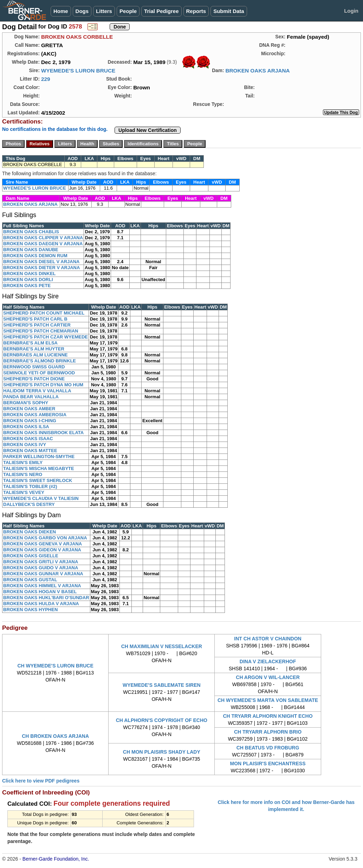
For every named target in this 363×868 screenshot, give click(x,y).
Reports (196, 11)
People (128, 11)
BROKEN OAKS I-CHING (30, 421)
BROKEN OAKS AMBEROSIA (35, 415)
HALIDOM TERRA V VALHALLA (37, 391)
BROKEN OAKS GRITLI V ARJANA (41, 562)
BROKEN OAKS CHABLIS (31, 232)
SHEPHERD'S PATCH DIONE (34, 379)
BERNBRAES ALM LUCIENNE (35, 355)
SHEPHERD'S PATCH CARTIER (37, 325)
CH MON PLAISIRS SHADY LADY (162, 752)
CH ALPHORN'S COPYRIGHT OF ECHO (162, 720)
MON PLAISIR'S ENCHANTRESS (268, 764)
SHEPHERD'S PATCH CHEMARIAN (41, 331)
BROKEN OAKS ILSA (26, 427)
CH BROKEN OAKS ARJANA (55, 736)
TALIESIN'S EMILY (23, 462)
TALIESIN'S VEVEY (24, 492)
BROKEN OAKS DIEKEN (30, 532)
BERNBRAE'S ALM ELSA (30, 343)
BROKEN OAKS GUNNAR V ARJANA (43, 574)
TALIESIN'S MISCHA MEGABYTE (39, 468)
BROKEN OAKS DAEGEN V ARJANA (43, 244)
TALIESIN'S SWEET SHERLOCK (38, 480)
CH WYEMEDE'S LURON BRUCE (55, 666)
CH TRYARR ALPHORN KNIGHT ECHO (268, 716)
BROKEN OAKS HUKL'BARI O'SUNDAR (46, 598)
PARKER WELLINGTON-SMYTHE (39, 457)
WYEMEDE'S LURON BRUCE (78, 71)
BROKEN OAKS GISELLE (31, 556)
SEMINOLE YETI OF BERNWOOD (39, 373)
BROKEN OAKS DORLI (28, 280)
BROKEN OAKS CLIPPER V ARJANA (43, 238)
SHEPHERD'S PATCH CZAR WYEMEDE (46, 337)
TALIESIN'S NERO (23, 474)
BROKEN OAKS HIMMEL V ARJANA (42, 586)
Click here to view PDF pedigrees (41, 781)
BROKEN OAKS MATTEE (30, 451)
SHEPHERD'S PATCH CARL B (35, 319)
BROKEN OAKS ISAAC (28, 439)
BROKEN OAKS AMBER (29, 409)
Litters (104, 11)
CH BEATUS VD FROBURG (268, 748)
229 (46, 79)
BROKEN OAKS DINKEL (30, 274)
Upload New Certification (148, 130)
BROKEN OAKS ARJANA (257, 71)
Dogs (82, 11)
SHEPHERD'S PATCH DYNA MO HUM (43, 385)
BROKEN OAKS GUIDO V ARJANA (41, 568)
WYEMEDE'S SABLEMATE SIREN (162, 685)
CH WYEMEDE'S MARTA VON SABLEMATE (268, 700)
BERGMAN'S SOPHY (26, 403)
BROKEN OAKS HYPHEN (30, 610)
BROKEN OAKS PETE (27, 286)
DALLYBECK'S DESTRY (29, 504)
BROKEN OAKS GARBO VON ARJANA (45, 538)
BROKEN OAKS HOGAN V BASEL (40, 592)
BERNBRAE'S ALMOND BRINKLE (40, 361)
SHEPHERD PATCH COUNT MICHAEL (44, 313)
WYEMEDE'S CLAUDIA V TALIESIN (41, 498)
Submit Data (229, 11)
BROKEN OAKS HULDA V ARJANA (41, 604)
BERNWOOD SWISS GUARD (34, 367)
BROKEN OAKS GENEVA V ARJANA (43, 544)
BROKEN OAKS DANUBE (31, 250)
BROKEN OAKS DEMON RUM (35, 256)
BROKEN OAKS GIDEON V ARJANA (42, 550)
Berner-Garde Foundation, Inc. (56, 859)
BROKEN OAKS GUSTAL (30, 580)
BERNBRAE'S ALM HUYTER (34, 349)
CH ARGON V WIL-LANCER (268, 677)
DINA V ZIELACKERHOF (268, 661)
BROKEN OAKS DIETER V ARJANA (41, 268)
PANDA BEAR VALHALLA (31, 397)
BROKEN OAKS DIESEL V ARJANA (41, 262)
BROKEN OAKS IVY (25, 445)
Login (351, 11)
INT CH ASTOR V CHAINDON (268, 639)
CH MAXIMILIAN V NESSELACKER (162, 646)
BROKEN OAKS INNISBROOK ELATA (43, 433)
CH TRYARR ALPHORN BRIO (268, 732)
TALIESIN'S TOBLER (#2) (30, 486)
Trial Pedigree (161, 11)
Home (61, 11)
